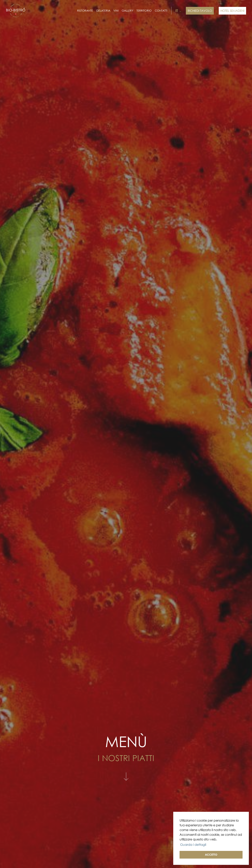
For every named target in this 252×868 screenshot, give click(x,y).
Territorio (144, 11)
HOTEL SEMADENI (232, 11)
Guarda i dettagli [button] (193, 845)
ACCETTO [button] (211, 855)
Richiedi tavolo (200, 11)
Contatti (161, 11)
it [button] (178, 11)
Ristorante (85, 11)
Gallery (127, 11)
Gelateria (103, 11)
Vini (116, 11)
